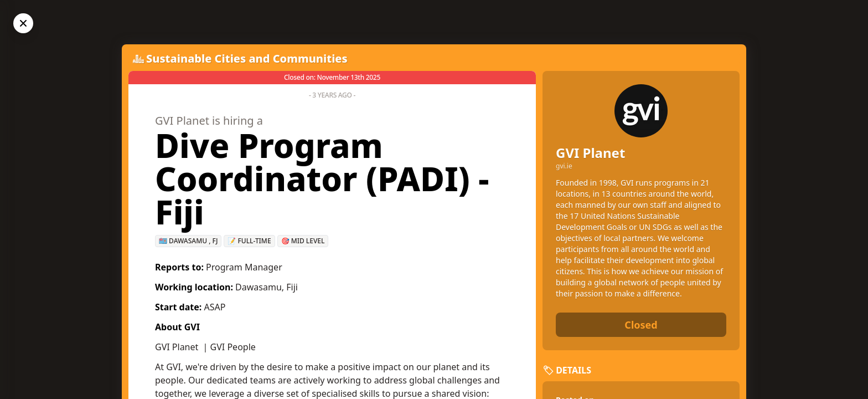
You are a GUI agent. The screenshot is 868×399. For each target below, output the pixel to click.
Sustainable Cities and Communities (247, 58)
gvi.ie (564, 166)
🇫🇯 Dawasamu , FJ (188, 241)
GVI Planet (590, 153)
